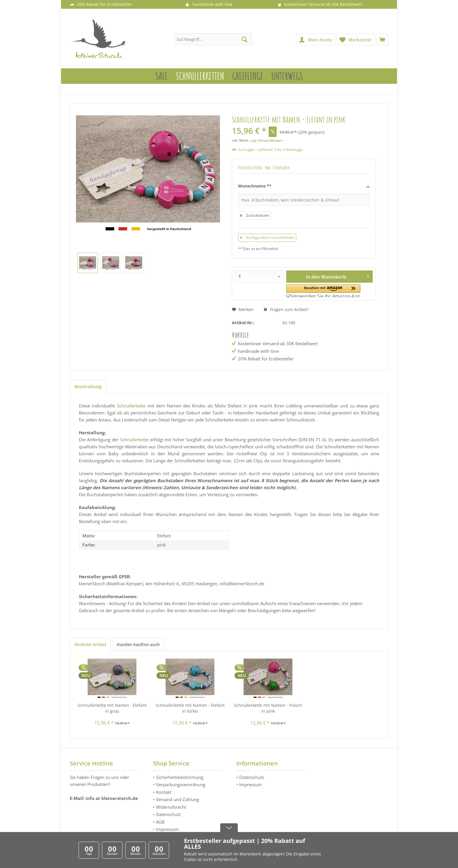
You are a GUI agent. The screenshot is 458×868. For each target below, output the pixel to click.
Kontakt (164, 792)
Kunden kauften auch (138, 644)
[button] (314, 291)
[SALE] (162, 76)
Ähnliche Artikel (90, 644)
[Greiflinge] (248, 76)
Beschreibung (88, 387)
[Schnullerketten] (200, 76)
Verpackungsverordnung (181, 784)
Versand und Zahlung (177, 799)
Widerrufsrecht (171, 807)
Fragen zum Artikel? (286, 309)
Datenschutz (168, 814)
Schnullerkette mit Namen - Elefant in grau (112, 708)
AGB (160, 822)
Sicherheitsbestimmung (180, 777)
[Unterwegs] (287, 76)
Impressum (167, 829)
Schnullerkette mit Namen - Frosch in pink (268, 708)
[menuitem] (382, 39)
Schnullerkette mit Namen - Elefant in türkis (190, 708)
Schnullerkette (131, 406)
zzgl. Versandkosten (266, 140)
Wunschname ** (304, 186)
